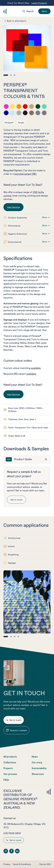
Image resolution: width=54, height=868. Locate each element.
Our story (37, 762)
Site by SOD (45, 864)
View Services (13, 207)
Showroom (38, 774)
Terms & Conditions (22, 864)
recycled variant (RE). (25, 174)
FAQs (6, 780)
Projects (8, 768)
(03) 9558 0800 (12, 833)
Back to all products (17, 21)
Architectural (14, 538)
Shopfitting (13, 555)
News (35, 757)
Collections (10, 762)
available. (36, 368)
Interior (11, 546)
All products (10, 757)
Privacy (7, 864)
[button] (6, 75)
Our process (10, 774)
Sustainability (39, 768)
